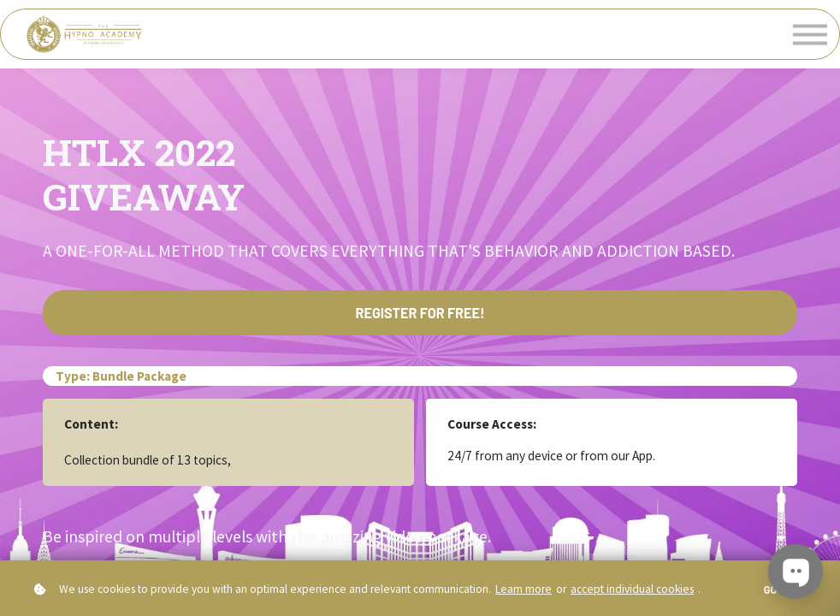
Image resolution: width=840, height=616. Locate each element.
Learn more (524, 589)
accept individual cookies (632, 589)
